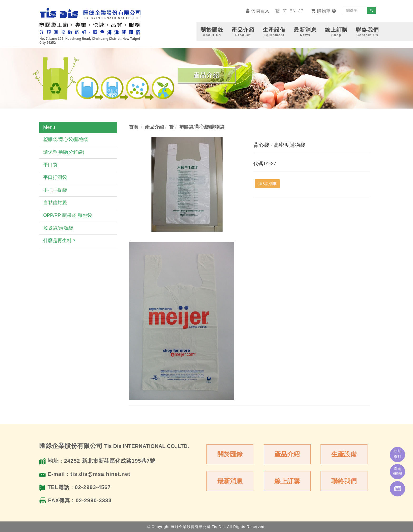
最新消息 (230, 481)
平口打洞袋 (55, 177)
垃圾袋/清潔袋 (58, 228)
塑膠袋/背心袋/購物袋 (66, 139)
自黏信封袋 (55, 203)
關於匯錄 (230, 454)
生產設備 (344, 454)
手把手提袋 (55, 190)
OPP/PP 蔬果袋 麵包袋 (68, 215)
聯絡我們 (344, 481)
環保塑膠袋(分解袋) (64, 152)
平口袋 (50, 165)
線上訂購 (287, 481)
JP (301, 11)
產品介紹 (287, 454)
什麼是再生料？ (60, 241)
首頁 (134, 127)
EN (293, 11)
